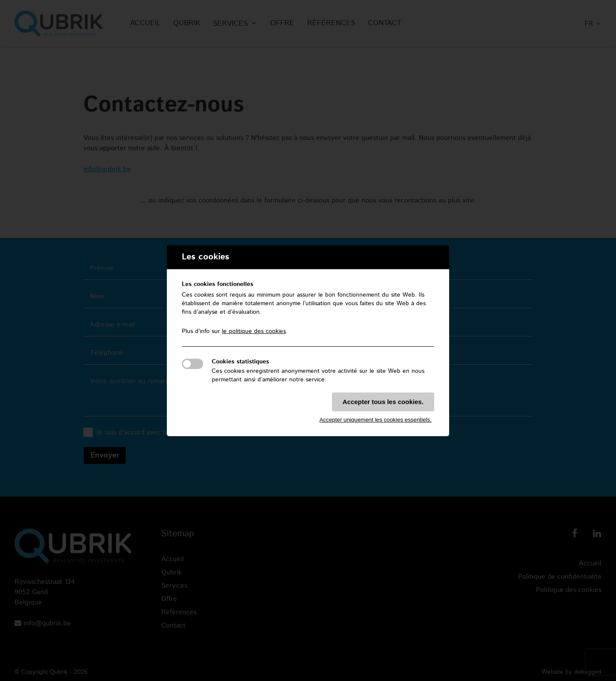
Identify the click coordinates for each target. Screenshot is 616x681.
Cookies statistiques (240, 362)
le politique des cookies (254, 331)
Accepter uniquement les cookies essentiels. (376, 420)
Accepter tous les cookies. (383, 402)
